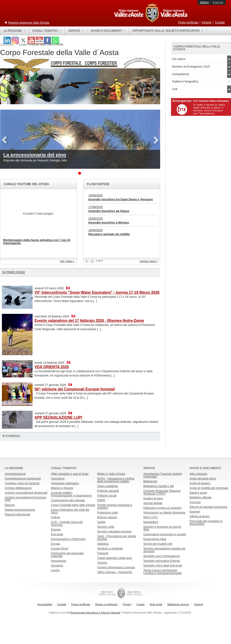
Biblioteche (150, 481)
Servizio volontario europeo (114, 532)
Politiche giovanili (108, 491)
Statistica (103, 544)
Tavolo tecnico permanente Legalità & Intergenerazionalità (163, 572)
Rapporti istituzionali (17, 514)
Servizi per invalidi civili (158, 544)
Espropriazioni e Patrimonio (68, 539)
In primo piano (14, 272)
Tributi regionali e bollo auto (114, 558)
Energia (56, 530)
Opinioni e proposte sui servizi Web (162, 528)
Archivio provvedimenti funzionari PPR (26, 499)
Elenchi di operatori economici (208, 507)
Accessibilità (45, 604)
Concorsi (195, 502)
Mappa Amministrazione (20, 510)
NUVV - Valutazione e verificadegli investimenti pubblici (116, 480)
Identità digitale (153, 503)
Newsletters (151, 522)
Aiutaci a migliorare (106, 604)
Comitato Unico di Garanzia (22, 483)
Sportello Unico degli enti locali (163, 566)
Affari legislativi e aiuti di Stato (70, 474)
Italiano (204, 2)
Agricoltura (58, 479)
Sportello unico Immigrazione (162, 556)
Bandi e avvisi (198, 493)
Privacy (127, 604)
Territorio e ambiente (110, 549)
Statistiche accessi (178, 604)
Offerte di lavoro (199, 516)
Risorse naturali (107, 517)
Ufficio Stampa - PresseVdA (115, 572)
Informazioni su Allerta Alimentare (164, 513)
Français (218, 2)
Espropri (195, 512)
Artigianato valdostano (65, 483)
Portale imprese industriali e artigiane (115, 506)
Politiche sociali (107, 496)
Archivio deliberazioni (18, 488)
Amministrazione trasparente (23, 479)
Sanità (101, 522)
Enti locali (57, 534)
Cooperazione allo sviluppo (68, 500)
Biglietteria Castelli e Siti (159, 486)
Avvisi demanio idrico (203, 479)
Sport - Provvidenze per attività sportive (116, 538)
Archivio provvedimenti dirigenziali (26, 493)
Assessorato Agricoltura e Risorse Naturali (95, 613)
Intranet (207, 22)
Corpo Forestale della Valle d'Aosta (73, 505)
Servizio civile (106, 527)
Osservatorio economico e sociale (165, 534)
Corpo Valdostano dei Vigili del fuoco (70, 511)
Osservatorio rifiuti (155, 539)
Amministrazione (15, 474)
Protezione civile (107, 513)
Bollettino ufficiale (200, 497)
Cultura (56, 517)
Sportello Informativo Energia (162, 561)
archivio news (148, 261)
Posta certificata (188, 22)
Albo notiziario (198, 474)
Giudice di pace (153, 498)
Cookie (140, 604)
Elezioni (10, 505)
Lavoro (55, 570)
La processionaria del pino (35, 155)
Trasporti (103, 553)
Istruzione (57, 566)
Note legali (156, 604)
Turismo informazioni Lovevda (116, 567)
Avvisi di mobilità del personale (209, 488)
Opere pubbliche (107, 486)
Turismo (102, 563)
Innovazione (59, 561)
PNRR (101, 500)
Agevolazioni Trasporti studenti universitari (163, 475)
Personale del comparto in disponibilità (206, 523)
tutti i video (66, 261)
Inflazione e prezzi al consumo (162, 508)
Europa (56, 544)
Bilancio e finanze (62, 488)
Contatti (220, 22)
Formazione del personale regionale (67, 555)
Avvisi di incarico (200, 483)
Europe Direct (60, 549)
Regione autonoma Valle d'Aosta (29, 23)
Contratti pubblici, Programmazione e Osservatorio (71, 494)
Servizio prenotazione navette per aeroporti (165, 550)
